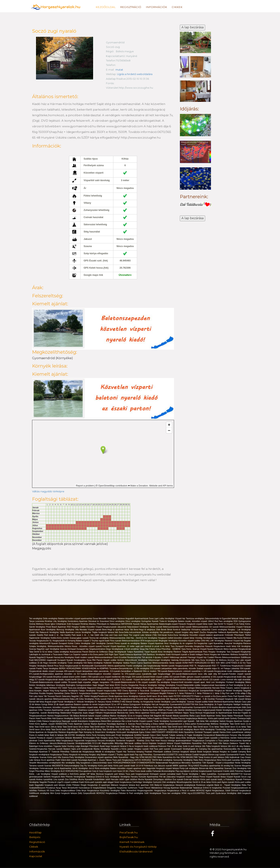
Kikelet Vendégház (224, 710)
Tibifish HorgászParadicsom (96, 696)
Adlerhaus (51, 685)
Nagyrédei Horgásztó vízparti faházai (163, 768)
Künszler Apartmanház (149, 777)
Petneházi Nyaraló (243, 771)
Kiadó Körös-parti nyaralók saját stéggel (97, 782)
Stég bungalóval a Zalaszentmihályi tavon (94, 763)
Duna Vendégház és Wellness (214, 660)
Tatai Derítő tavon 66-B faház (89, 730)
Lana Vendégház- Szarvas (183, 702)
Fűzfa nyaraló (101, 699)
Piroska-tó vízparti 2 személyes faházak (55, 738)
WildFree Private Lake (168, 710)
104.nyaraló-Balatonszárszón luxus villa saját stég (195, 674)
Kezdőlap (35, 832)
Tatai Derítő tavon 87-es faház (144, 730)
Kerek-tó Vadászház (182, 630)
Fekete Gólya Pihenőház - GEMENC (165, 649)
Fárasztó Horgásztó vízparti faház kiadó (196, 624)
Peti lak (163, 777)
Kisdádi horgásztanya (101, 693)
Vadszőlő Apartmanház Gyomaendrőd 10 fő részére (196, 707)
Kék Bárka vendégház (94, 663)
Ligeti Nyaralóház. (216, 643)
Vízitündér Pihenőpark (235, 635)
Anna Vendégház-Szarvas (135, 696)
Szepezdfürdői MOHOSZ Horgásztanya (101, 793)
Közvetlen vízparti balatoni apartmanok (207, 635)
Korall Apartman (244, 730)
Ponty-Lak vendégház (189, 768)
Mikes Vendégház (53, 771)
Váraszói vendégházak (186, 785)
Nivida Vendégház (243, 763)
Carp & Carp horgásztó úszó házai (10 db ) (111, 771)
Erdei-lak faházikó (192, 779)
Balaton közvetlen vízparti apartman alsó (128, 768)
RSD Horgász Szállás (77, 627)
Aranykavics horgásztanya (89, 721)
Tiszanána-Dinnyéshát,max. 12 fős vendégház (130, 668)
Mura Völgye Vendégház (154, 688)
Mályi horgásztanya (65, 741)
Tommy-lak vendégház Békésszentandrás (108, 638)
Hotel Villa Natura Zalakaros (226, 743)
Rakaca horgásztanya (52, 721)
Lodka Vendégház (167, 619)
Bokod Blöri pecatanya (111, 721)
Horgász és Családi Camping (233, 752)
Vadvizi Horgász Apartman (231, 721)
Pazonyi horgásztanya (188, 718)
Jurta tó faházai (185, 755)
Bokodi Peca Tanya (56, 666)
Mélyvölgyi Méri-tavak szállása (128, 743)
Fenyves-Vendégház (107, 741)
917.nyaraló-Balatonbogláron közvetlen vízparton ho (101, 674)
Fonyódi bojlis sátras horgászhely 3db (153, 699)
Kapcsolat (36, 856)
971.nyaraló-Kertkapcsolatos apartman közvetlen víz (53, 674)
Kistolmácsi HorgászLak (189, 691)
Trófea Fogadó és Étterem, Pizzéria (163, 718)
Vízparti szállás (201, 702)
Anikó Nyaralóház (187, 732)
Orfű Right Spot (111, 654)
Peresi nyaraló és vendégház (127, 643)
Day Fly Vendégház (89, 766)
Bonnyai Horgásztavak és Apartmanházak (214, 713)
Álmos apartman (143, 713)
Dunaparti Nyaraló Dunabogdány (72, 660)
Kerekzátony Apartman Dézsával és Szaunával (89, 621)
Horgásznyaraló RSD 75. (186, 666)
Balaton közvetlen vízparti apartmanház (76, 619)
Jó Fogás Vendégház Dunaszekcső (200, 735)
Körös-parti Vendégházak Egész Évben (134, 732)
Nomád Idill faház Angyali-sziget (43, 702)
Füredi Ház (34, 632)
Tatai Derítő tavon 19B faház (64, 730)
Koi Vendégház (151, 638)
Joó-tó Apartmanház (63, 768)
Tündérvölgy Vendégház (226, 730)
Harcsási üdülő (118, 779)
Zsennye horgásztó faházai (185, 752)
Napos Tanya (189, 713)
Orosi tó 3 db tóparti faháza (120, 707)
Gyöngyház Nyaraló (150, 621)
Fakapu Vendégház (88, 691)
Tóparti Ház (122, 752)
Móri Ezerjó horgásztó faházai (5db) (67, 793)
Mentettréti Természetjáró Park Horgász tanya (93, 738)
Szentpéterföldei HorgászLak (213, 691)
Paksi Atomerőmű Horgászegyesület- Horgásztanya (144, 791)
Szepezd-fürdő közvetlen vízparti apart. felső (191, 682)
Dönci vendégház (117, 621)
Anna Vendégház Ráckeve (170, 652)
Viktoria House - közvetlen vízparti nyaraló (83, 646)
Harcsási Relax (219, 688)
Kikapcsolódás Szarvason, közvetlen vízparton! (50, 707)
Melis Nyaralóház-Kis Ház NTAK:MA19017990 (178, 757)
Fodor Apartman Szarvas (80, 724)
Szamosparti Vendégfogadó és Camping (189, 749)
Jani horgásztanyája (152, 666)
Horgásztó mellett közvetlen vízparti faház (177, 638)
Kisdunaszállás (231, 749)
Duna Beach (239, 710)
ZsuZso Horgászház (209, 632)
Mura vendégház (172, 688)
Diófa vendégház (51, 619)
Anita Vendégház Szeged (193, 738)
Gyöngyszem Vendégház (140, 704)
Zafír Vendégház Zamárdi (103, 643)
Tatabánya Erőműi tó (95, 777)
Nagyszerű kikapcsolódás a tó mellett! (104, 688)
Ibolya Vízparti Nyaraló (231, 777)
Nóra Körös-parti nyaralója (229, 760)
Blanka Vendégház (102, 749)
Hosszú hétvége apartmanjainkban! (176, 741)
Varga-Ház (144, 649)
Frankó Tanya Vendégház (48, 668)
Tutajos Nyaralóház (136, 652)
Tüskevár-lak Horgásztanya (83, 752)
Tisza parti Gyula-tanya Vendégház (221, 793)
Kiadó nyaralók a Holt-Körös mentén (221, 738)
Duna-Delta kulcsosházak (130, 632)
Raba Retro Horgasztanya (205, 760)
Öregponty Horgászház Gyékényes (122, 788)
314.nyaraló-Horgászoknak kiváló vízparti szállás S (100, 680)
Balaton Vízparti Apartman (152, 643)
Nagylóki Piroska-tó (48, 782)
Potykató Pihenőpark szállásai (158, 752)
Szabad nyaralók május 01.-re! (210, 668)
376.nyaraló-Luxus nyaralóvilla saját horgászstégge (148, 674)
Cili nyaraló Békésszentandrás (223, 627)
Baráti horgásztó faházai (208, 752)
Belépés (35, 837)
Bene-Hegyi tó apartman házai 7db (118, 630)
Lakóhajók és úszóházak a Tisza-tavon (46, 654)
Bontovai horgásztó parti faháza (111, 774)
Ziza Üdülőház (72, 779)
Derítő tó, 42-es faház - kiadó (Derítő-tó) (92, 718)
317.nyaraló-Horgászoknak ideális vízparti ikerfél (56, 680)
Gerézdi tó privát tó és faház (158, 646)
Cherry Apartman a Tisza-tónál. (136, 691)
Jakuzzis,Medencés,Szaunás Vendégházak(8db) (71, 743)
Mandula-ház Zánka (126, 713)
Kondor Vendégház (163, 702)
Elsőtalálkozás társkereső (136, 851)
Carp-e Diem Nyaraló (159, 735)
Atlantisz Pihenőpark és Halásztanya (105, 624)
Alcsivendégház (168, 771)
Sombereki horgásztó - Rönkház (131, 741)
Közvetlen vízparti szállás (190, 641)
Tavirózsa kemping (136, 752)
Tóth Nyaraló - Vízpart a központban (219, 763)
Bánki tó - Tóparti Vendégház (228, 785)
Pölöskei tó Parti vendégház (131, 793)
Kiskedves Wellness (230, 654)
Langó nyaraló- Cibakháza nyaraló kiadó (82, 710)
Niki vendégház (212, 721)
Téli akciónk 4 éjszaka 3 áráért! (156, 657)
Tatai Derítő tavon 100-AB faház (116, 730)
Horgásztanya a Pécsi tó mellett (182, 791)
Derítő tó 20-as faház (202, 782)
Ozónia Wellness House (40, 624)
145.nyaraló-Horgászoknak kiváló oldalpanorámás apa (227, 671)
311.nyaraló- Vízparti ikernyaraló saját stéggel (142, 680)
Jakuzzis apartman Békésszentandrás (53, 699)
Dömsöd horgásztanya (241, 791)
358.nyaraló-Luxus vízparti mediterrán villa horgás (110, 677)
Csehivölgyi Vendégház (142, 782)
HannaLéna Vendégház (64, 657)
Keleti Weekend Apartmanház (222, 702)
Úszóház (212, 699)
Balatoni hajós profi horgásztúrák (78, 749)
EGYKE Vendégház (77, 735)
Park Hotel (208, 743)
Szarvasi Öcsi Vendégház (236, 768)
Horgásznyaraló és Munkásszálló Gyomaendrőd (86, 666)
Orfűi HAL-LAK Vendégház (213, 641)
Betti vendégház (166, 760)
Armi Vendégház (109, 732)
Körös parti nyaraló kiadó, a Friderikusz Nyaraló (222, 779)
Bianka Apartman (150, 710)
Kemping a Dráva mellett (154, 724)
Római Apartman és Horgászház (44, 732)
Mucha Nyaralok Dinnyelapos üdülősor (156, 779)
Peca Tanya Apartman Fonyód (128, 738)
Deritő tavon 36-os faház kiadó (160, 696)
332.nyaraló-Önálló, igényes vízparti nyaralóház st (191, 677)
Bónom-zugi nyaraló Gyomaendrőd (224, 755)
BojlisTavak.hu (129, 837)
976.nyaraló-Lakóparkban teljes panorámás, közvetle (173, 668)
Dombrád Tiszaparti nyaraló (207, 732)
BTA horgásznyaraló (150, 641)
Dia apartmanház (216, 749)
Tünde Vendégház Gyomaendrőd (168, 721)
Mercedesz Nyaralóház (192, 763)
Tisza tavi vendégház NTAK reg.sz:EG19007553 (184, 793)
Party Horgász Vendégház (215, 652)
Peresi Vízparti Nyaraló (210, 777)
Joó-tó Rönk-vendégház (99, 768)
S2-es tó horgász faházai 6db (141, 716)
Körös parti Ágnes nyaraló (223, 782)
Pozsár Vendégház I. (192, 774)
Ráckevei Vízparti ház (234, 641)
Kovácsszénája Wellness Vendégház (213, 724)
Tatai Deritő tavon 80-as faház (154, 727)
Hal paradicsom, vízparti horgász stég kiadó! (180, 632)
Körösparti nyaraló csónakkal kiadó (166, 774)
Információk (156, 7)
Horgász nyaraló (142, 749)
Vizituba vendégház (151, 632)
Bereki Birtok (167, 630)
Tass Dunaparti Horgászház (239, 652)
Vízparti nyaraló (95, 630)
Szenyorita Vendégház (183, 760)
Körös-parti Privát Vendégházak (120, 735)
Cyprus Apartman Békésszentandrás (153, 663)
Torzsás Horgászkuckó (39, 641)
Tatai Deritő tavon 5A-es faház (76, 727)
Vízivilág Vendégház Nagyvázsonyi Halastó (214, 638)
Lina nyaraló (59, 779)
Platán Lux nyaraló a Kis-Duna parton (211, 696)
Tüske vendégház (76, 663)
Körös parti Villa (55, 757)
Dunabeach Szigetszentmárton (164, 691)
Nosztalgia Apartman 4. (117, 724)
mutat (119, 70)
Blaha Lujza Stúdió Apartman (203, 716)
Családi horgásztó (200, 755)
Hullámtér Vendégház (113, 663)
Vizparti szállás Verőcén (114, 660)
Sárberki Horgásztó (52, 777)
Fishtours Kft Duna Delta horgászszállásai (57, 791)
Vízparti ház (180, 619)
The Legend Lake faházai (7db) (143, 635)
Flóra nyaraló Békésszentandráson (125, 641)
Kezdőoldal (106, 7)
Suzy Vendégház (113, 777)
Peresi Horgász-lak (212, 654)
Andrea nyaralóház (45, 779)
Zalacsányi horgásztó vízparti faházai (183, 777)
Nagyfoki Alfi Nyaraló (163, 716)
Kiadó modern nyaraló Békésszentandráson (94, 657)
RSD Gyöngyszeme (242, 621)
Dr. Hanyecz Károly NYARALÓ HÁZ (110, 702)
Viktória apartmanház (117, 666)
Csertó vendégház (220, 630)
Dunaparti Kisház (67, 643)
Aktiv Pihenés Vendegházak (73, 777)
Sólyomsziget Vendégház (160, 660)
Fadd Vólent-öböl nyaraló (67, 760)
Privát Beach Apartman (56, 627)
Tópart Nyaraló (151, 652)
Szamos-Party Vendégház (73, 757)
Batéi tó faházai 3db (59, 735)
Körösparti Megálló (158, 693)
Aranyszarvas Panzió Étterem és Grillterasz (89, 652)
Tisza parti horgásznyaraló (138, 774)
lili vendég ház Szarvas (231, 766)
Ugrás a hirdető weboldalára (135, 74)
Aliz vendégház (244, 749)
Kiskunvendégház (72, 766)
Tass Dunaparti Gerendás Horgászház (188, 646)
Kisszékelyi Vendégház (110, 791)
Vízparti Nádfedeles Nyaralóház (188, 743)
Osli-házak (163, 635)
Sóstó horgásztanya (123, 782)
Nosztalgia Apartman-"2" (40, 752)
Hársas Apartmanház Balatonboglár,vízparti (159, 624)
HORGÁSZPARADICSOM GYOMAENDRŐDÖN (134, 763)
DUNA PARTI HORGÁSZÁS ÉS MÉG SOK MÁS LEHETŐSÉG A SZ (213, 663)
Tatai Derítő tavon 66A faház (180, 727)
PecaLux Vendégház (149, 685)
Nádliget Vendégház (242, 704)
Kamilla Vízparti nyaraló (143, 721)
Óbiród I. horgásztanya (140, 693)
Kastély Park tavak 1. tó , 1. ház (80, 635)
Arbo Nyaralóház (217, 768)
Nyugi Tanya (62, 788)
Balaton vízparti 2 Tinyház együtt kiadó (93, 641)
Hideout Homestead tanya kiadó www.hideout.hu (121, 710)
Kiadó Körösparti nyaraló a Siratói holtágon (185, 654)
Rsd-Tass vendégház (224, 621)
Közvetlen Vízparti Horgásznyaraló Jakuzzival (107, 627)
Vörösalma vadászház (201, 630)
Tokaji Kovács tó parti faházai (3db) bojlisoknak (219, 757)
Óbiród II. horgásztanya (81, 693)
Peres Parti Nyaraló (237, 696)
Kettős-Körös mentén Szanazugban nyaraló (70, 638)
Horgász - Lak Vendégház (239, 630)
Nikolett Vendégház (234, 691)
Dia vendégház (164, 682)
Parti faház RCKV (113, 685)
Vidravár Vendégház (86, 702)
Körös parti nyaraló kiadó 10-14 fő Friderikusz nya (136, 766)
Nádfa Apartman (67, 632)
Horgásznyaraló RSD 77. (209, 666)
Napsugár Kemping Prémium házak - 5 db (189, 699)
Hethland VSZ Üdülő (58, 688)
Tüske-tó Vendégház (169, 621)
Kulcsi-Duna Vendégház (178, 635)
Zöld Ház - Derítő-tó (135, 638)
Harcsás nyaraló (56, 749)
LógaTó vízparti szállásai (68, 782)
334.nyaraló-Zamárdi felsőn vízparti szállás (150, 677)
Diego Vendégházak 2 (116, 649)
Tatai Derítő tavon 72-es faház (206, 727)
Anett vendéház (133, 649)
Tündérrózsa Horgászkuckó (232, 666)
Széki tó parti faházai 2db (194, 746)
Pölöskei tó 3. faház (176, 693)
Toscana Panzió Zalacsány (59, 696)
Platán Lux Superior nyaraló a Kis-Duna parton (84, 654)
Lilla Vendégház (60, 621)
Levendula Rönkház (44, 621)
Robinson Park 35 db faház (171, 746)
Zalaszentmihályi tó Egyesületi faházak (222, 619)
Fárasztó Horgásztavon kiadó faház (221, 646)
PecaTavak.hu (129, 832)
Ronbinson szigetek (205, 785)
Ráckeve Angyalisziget (68, 732)
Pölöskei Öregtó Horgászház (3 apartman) (92, 785)
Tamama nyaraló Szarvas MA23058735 (47, 766)
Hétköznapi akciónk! (179, 657)
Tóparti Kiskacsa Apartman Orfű (133, 654)
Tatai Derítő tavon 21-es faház (233, 727)
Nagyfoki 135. (77, 696)
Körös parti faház (106, 766)
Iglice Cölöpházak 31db (61, 624)
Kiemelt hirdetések (132, 842)
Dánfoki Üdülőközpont (188, 710)
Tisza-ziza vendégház (77, 688)
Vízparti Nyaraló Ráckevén (212, 649)
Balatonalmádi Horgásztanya (168, 763)
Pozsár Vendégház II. (67, 702)
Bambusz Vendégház (156, 654)
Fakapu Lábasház (232, 668)
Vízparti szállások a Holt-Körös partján (69, 774)
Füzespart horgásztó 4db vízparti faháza (233, 699)
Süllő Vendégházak (153, 793)
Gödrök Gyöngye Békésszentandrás (196, 688)
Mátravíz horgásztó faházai (123, 785)
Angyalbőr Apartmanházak (137, 619)
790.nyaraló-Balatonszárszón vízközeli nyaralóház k (180, 671)
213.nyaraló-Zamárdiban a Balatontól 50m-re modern (134, 671)
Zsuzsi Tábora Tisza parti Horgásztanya (117, 760)
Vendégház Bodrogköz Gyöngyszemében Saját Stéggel (80, 685)
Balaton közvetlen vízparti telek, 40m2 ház (89, 707)
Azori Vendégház (49, 630)
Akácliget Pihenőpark (90, 746)
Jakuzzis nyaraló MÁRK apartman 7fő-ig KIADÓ (179, 766)
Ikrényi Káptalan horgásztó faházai (158, 743)
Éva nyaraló (178, 779)
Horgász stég (95, 755)
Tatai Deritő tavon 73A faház (102, 727)
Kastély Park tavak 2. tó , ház (51, 635)
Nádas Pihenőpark (236, 716)
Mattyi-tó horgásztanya (165, 785)
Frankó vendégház (135, 666)
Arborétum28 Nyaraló (49, 643)
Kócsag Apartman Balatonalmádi (178, 788)
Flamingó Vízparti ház (198, 657)
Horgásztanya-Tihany (59, 755)
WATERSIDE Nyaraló (131, 624)
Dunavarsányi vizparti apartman (99, 757)
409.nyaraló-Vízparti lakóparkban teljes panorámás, (87, 671)
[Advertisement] (195, 284)
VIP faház (91, 774)
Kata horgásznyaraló (207, 710)
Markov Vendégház (119, 716)
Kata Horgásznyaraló (120, 693)
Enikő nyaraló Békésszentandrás (194, 627)
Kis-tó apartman (48, 760)
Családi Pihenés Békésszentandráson (224, 657)
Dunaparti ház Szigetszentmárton (91, 649)
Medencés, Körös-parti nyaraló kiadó (214, 718)
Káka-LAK (74, 699)
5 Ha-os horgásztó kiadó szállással (143, 746)
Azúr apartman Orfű (145, 785)
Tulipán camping (176, 735)
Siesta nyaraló (176, 663)
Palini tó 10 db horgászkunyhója (122, 699)
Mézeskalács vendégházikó (49, 763)
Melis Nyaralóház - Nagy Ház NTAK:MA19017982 (135, 757)
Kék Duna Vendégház (205, 704)
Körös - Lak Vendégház (40, 774)
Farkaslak (157, 771)
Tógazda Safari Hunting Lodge (67, 746)
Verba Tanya (221, 716)
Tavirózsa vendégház (195, 619)
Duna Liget (154, 619)
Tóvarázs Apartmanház (54, 710)
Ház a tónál (127, 721)
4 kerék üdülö (229, 771)
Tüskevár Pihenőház (61, 752)
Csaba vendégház (61, 652)
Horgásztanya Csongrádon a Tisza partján (211, 741)
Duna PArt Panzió (95, 660)
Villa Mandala (82, 630)
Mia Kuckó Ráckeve (242, 638)
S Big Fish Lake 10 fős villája (233, 693)
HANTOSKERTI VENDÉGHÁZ (165, 732)
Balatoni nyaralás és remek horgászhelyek (93, 704)
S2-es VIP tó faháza (120, 704)
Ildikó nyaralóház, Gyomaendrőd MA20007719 (222, 774)
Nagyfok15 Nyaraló (45, 657)
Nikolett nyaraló (168, 666)
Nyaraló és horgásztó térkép (138, 847)
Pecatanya (51, 788)
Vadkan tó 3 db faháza (143, 707)
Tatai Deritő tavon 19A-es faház (49, 727)
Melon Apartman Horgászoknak (237, 649)
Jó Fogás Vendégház (224, 704)
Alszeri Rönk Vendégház (204, 730)
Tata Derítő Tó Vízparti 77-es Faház (229, 624)
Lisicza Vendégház (83, 632)
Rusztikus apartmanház (211, 766)
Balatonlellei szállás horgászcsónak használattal (205, 685)
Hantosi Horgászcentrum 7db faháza (63, 716)
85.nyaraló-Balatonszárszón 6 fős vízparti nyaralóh (134, 682)
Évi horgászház (201, 643)
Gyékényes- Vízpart (166, 730)
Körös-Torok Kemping (96, 735)
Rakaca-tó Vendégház (50, 632)
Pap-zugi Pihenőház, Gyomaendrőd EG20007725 (156, 755)
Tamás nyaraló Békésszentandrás (165, 627)
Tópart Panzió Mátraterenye (151, 788)
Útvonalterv (125, 275)
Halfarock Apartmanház (229, 632)
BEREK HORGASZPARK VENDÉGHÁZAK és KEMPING (84, 668)
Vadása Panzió (130, 663)
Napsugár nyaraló (70, 721)
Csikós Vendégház (83, 643)
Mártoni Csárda (42, 688)
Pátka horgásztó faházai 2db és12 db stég (225, 746)
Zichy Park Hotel (153, 741)
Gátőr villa (99, 635)
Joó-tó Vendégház (80, 768)
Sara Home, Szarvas (191, 649)
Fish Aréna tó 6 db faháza (136, 718)
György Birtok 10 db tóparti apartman (58, 704)
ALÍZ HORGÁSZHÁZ (70, 771)
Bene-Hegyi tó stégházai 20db (147, 630)
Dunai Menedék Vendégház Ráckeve (109, 619)
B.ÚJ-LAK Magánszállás (103, 743)
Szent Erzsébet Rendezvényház (128, 657)
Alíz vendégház (69, 763)
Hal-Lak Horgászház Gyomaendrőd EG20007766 (173, 704)
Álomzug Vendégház (66, 630)
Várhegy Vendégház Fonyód (171, 685)
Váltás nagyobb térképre (48, 491)
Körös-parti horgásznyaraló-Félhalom (167, 713)
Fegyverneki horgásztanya (86, 741)
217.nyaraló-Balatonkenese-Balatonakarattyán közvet (186, 680)
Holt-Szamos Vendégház (63, 718)
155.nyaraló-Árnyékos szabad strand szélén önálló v (65, 677)
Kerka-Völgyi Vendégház (132, 688)
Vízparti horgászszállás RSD (109, 691)
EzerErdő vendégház (184, 730)
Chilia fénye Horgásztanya (88, 791)
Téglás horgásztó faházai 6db (105, 632)
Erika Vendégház (87, 699)
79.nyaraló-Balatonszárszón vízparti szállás (49, 682)
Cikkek (177, 7)
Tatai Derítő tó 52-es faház (41, 652)
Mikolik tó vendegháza (106, 752)
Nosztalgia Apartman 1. (89, 760)
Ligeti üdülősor (131, 779)
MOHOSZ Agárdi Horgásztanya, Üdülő (214, 791)
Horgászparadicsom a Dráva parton (181, 724)
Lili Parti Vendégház (235, 685)
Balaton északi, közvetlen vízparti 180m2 (196, 621)
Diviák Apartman (116, 696)
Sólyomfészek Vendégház (137, 660)
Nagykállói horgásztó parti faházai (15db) (53, 785)
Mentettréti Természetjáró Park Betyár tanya (162, 738)
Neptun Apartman (99, 724)
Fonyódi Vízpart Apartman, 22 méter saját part (124, 646)
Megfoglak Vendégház (169, 641)
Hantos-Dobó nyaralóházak (232, 732)
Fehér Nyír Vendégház (163, 707)
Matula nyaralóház (181, 716)
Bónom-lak (204, 768)
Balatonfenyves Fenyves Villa (229, 735)
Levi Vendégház (219, 682)
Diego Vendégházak (118, 652)
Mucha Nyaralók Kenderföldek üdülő (94, 779)
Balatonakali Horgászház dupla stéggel (78, 713)
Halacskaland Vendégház (138, 627)
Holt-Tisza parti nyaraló (160, 749)
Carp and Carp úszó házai (117, 635)
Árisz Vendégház (172, 643)
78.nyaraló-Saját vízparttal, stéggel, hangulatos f (90, 682)
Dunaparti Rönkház (80, 624)
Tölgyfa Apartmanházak (192, 652)
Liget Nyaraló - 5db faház (194, 721)
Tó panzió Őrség (117, 718)
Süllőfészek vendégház (40, 793)
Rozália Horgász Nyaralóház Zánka (55, 693)
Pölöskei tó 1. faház (211, 693)
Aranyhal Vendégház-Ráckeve (238, 643)
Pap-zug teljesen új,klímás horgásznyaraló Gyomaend (199, 771)
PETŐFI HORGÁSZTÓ (184, 696)
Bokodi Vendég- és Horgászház (140, 702)
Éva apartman (86, 771)
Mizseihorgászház (185, 782)
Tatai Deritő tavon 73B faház (128, 727)
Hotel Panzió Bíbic (44, 718)
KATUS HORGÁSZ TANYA (147, 760)
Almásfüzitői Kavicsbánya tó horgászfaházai (87, 788)
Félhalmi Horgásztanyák (106, 713)
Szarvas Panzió (135, 724)
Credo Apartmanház (47, 741)
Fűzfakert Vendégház (236, 682)
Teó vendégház (36, 619)
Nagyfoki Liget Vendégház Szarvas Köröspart (57, 649)
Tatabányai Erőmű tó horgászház (208, 788)
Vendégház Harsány (130, 777)
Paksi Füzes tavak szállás (141, 771)
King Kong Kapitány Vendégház (64, 691)
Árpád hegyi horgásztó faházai (113, 746)
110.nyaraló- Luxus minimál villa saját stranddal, (230, 680)
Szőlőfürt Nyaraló (142, 735)
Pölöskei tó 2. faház (193, 693)
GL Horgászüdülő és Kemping (63, 641)
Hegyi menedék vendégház (55, 663)
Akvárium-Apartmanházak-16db (233, 707)
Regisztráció (131, 7)
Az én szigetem (187, 643)
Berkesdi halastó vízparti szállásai (95, 716)
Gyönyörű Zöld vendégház (165, 782)
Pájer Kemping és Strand (90, 732)
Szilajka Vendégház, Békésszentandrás (47, 646)
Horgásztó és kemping (79, 755)
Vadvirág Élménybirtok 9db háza (186, 660)
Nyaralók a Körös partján (123, 749)
